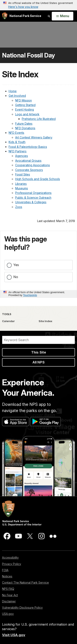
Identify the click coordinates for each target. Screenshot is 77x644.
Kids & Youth (17, 142)
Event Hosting (25, 109)
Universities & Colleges (31, 202)
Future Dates (24, 124)
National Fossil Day (29, 55)
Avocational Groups (28, 161)
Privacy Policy (12, 564)
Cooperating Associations (33, 165)
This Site (39, 352)
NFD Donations (25, 128)
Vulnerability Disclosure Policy (22, 608)
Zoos (19, 207)
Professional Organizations (33, 193)
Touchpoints (30, 295)
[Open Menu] (63, 16)
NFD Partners (18, 151)
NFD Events (16, 133)
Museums (22, 188)
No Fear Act (10, 595)
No (16, 277)
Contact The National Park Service (25, 582)
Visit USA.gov (14, 635)
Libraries (21, 184)
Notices (7, 576)
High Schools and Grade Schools (38, 179)
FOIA (5, 570)
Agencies (22, 156)
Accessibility (10, 557)
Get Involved (17, 96)
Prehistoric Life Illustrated (39, 119)
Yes (16, 265)
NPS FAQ (8, 589)
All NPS (38, 362)
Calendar (8, 321)
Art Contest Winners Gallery (34, 137)
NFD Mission (24, 100)
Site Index (45, 321)
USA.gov (8, 614)
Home (13, 91)
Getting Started (25, 105)
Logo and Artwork (27, 114)
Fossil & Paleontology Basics (28, 147)
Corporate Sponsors (29, 170)
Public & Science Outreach (33, 198)
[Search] (38, 340)
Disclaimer (9, 601)
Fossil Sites (23, 174)
